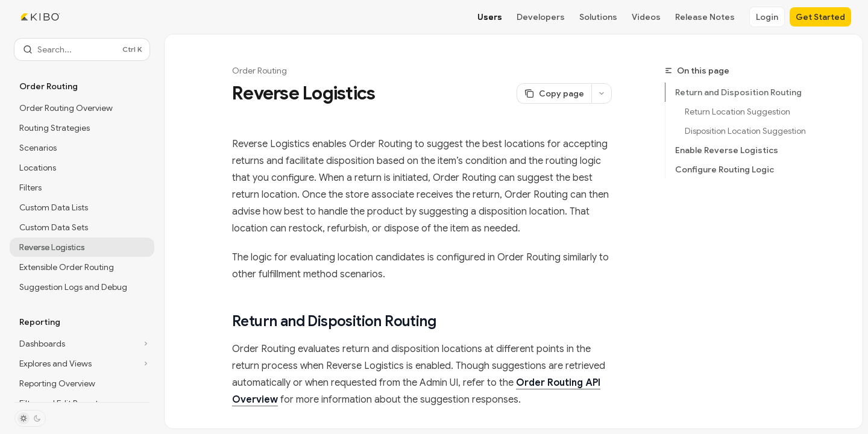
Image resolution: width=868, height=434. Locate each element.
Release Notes (705, 17)
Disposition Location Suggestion (745, 131)
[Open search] (82, 49)
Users (490, 17)
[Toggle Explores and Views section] (82, 363)
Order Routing (259, 71)
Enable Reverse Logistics (727, 150)
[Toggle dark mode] (30, 418)
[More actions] (602, 93)
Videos (646, 17)
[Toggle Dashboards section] (82, 344)
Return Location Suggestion (737, 112)
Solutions (598, 17)
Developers (541, 17)
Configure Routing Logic (725, 169)
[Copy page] (554, 93)
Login (767, 17)
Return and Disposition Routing (738, 92)
